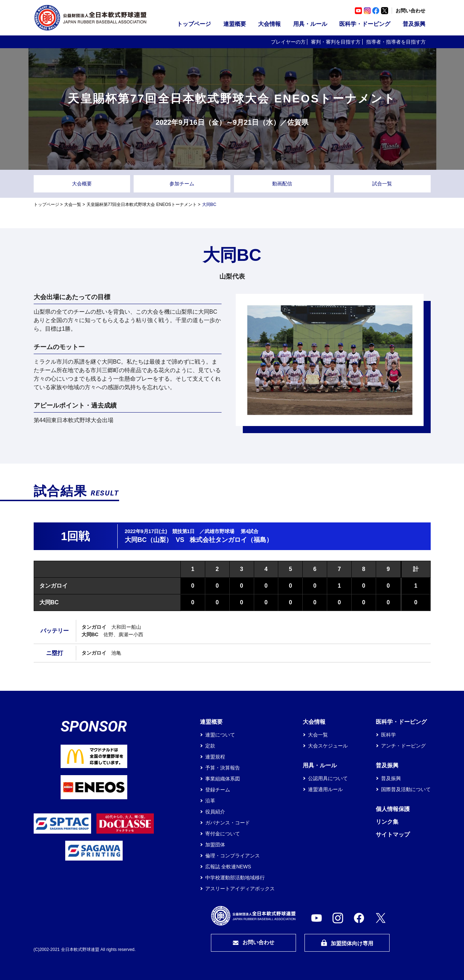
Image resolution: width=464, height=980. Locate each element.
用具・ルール (310, 24)
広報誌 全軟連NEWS (228, 867)
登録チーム (218, 790)
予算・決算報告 (223, 768)
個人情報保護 (393, 809)
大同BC (49, 602)
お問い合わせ (410, 11)
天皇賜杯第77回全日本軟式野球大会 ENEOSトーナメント (142, 205)
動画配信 (282, 184)
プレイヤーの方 (288, 42)
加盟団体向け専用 (347, 943)
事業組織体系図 (223, 779)
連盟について (220, 735)
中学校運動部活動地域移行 (235, 878)
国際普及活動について (406, 789)
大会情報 (269, 24)
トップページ (194, 24)
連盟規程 (215, 757)
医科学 (388, 735)
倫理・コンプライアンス (233, 856)
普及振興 (414, 24)
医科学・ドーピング (365, 24)
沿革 (210, 801)
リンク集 (387, 822)
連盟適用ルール (325, 789)
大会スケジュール (328, 746)
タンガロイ (54, 586)
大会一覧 (73, 205)
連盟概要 (235, 24)
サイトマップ (393, 835)
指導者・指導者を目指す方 (396, 42)
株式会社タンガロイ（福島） (231, 540)
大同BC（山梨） (149, 540)
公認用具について (328, 778)
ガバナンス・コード (228, 823)
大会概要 (82, 184)
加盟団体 (215, 845)
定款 (210, 746)
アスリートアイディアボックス (240, 889)
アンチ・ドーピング (403, 746)
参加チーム (182, 184)
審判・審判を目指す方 (336, 42)
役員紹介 (215, 812)
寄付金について (223, 834)
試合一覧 (382, 184)
